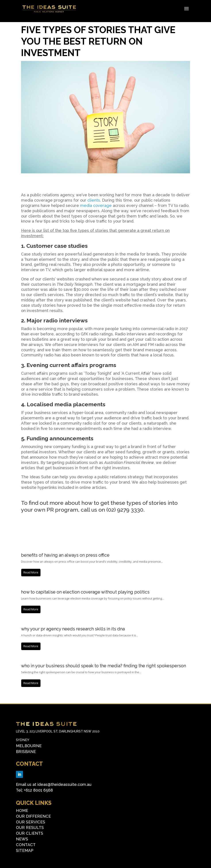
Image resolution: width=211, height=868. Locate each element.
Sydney (23, 740)
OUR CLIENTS (30, 833)
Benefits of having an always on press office (65, 555)
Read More (31, 572)
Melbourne (29, 746)
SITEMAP (25, 850)
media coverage (96, 205)
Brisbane (26, 752)
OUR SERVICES (31, 822)
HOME (22, 810)
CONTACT (29, 764)
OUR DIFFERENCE (33, 816)
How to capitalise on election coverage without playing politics (85, 592)
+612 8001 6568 (38, 790)
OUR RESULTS (30, 827)
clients (94, 200)
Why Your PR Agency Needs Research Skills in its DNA (73, 629)
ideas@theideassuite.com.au (64, 784)
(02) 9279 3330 (125, 510)
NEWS (22, 839)
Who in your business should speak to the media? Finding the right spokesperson (104, 666)
